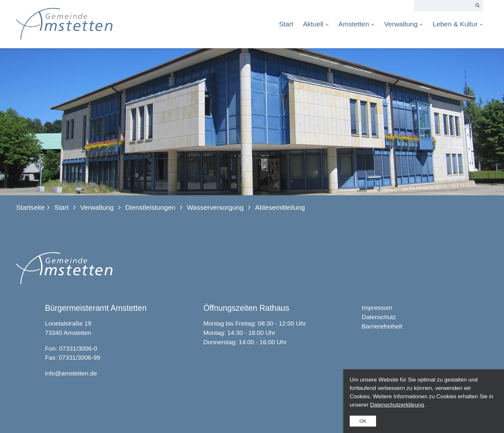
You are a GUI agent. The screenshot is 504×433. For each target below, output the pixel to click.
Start (286, 24)
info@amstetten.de (71, 373)
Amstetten (356, 24)
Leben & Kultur (458, 24)
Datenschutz (379, 317)
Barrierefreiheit (382, 326)
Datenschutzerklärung (397, 405)
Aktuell (316, 24)
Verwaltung (404, 24)
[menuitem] (289, 24)
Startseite (30, 207)
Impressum (377, 308)
